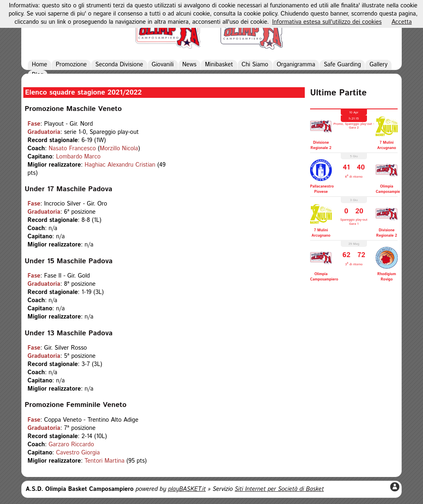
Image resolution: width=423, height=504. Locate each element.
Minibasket (219, 65)
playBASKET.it (187, 489)
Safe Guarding (342, 65)
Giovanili (163, 65)
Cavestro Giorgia (78, 453)
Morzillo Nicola (119, 149)
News (190, 65)
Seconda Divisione (119, 65)
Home (40, 65)
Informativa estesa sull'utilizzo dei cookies (327, 22)
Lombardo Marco (78, 157)
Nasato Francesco (72, 149)
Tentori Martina (105, 461)
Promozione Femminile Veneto (75, 405)
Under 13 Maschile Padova (69, 333)
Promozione (71, 65)
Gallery (378, 65)
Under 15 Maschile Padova (69, 261)
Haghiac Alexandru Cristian (120, 165)
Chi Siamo (255, 65)
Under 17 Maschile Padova (68, 189)
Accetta (402, 22)
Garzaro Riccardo (71, 445)
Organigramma (296, 65)
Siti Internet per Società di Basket (279, 489)
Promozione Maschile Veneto (73, 109)
